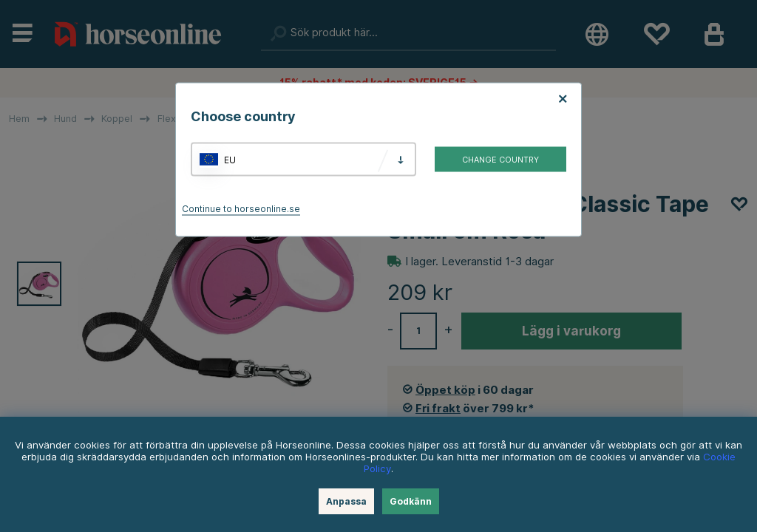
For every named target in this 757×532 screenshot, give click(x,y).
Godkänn (411, 501)
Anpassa (346, 501)
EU (230, 159)
